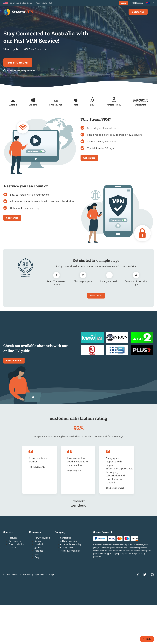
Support (39, 541)
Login (123, 3)
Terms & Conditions (70, 551)
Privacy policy (67, 548)
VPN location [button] (142, 3)
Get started (138, 12)
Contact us (65, 538)
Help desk (39, 551)
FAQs (37, 554)
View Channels (14, 361)
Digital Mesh (39, 574)
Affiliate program (68, 541)
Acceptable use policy (71, 544)
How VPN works (42, 538)
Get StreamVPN (18, 63)
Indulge (51, 574)
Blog (37, 557)
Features (13, 538)
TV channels (15, 541)
